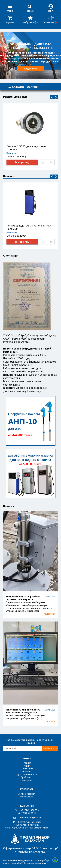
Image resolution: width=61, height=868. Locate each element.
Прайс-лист (27, 777)
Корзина (10, 20)
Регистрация (27, 797)
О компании (27, 769)
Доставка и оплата (27, 774)
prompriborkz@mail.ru (30, 818)
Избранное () (31, 20)
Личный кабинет (27, 794)
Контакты (27, 780)
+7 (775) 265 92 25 (27, 813)
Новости (9, 506)
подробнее (50, 614)
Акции (27, 766)
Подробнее (31, 69)
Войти (51, 8)
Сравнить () (51, 20)
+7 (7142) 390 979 (30, 810)
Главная (27, 763)
